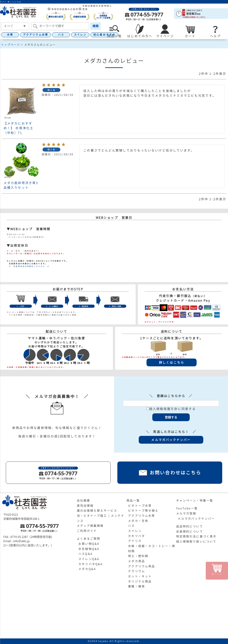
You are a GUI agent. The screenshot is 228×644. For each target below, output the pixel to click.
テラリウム (136, 571)
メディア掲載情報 (90, 526)
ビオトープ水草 (140, 506)
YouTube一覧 (187, 508)
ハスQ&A (85, 554)
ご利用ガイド (87, 531)
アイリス (135, 541)
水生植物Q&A (89, 549)
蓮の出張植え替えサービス (97, 511)
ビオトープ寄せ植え (143, 511)
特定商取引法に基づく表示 (196, 536)
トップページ (11, 45)
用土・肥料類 (138, 556)
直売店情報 (85, 506)
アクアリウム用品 (141, 566)
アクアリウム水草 (36, 35)
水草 (10, 35)
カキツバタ (136, 536)
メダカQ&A (87, 569)
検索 (96, 26)
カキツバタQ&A (91, 564)
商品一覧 (133, 500)
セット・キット (140, 576)
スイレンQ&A (89, 559)
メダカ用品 (136, 561)
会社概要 (83, 500)
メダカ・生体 (138, 521)
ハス (61, 35)
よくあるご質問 (89, 539)
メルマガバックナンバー (196, 519)
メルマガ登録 (186, 513)
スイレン (80, 35)
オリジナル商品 (140, 581)
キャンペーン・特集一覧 (195, 500)
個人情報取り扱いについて (196, 541)
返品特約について (190, 526)
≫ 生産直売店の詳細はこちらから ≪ (28, 266)
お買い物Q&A (89, 544)
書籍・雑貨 (136, 586)
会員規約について (190, 531)
